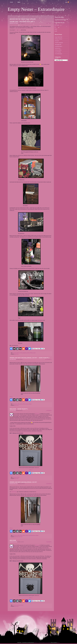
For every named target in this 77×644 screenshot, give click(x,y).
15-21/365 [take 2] (58, 54)
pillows (24, 404)
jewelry (28, 353)
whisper (30, 404)
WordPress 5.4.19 (37, 642)
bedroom (18, 353)
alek (14, 404)
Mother (31, 353)
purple (34, 353)
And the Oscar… (58, 48)
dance (16, 404)
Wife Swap (37, 414)
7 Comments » (49, 542)
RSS (67, 2)
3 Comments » (49, 23)
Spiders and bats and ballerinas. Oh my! (23, 482)
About (19, 2)
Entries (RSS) (42, 642)
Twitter (56, 29)
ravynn (27, 404)
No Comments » (49, 359)
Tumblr (56, 31)
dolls (18, 404)
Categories (56, 59)
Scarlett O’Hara (14, 492)
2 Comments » (49, 410)
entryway (19, 605)
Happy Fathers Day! (59, 37)
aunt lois (14, 353)
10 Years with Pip (58, 50)
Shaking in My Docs (59, 39)
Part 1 (16, 30)
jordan (21, 404)
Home (11, 2)
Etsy (55, 27)
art (13, 477)
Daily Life (16, 537)
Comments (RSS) (47, 642)
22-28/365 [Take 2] (58, 46)
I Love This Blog (58, 52)
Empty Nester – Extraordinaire (36, 9)
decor (15, 477)
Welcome (13, 540)
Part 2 (19, 30)
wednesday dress (32, 535)
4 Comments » (49, 484)
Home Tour (17, 354)
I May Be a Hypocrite (59, 43)
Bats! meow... (57, 25)
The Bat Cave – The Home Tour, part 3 (22, 22)
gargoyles (25, 353)
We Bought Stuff (58, 44)
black (21, 353)
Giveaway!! (57, 41)
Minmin (58, 642)
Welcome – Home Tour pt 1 (19, 409)
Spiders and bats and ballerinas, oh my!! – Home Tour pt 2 (29, 358)
